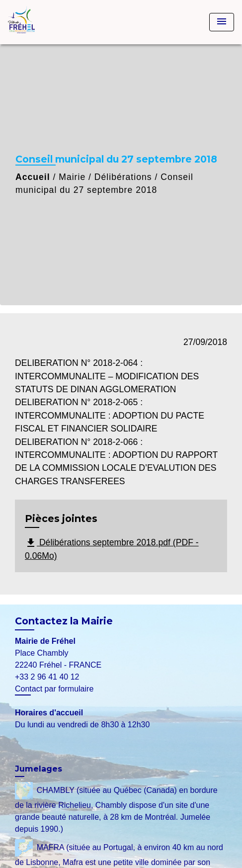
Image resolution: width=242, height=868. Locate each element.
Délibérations (123, 177)
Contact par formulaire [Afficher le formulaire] (54, 689)
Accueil (33, 177)
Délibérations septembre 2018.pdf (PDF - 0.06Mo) (112, 549)
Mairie (72, 177)
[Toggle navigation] (222, 22)
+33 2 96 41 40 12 (47, 677)
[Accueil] (45, 22)
